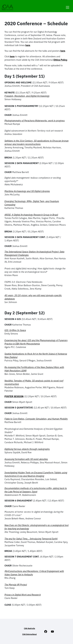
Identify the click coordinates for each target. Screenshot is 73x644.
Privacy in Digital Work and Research (23, 595)
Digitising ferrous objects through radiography (27, 449)
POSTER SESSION (14, 396)
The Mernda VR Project (16, 585)
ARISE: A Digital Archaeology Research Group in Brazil (31, 215)
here (28, 45)
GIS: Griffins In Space (15, 330)
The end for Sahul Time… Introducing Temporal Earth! (31, 539)
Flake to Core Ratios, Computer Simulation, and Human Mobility (36, 419)
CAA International (29, 634)
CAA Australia (29, 628)
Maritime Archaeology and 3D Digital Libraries (27, 191)
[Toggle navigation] (68, 6)
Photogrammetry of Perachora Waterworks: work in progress (35, 121)
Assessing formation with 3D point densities (26, 459)
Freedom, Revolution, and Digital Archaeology (27, 96)
